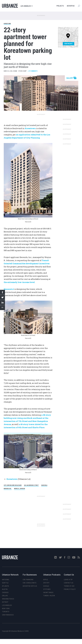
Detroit (5, 602)
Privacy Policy (70, 589)
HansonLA (44, 485)
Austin (5, 589)
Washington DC (8, 599)
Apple (46, 580)
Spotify (46, 583)
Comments (33, 71)
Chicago (5, 593)
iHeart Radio (48, 593)
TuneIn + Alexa (49, 596)
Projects (60, 6)
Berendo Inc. (8, 489)
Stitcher (47, 589)
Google (46, 586)
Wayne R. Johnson (20, 489)
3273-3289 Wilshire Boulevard (13, 485)
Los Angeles (27, 6)
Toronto (6, 612)
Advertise (71, 6)
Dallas (5, 596)
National (6, 580)
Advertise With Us (30, 586)
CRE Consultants (30, 583)
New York (6, 609)
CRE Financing (28, 580)
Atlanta (5, 586)
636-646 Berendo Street (31, 485)
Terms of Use (69, 586)
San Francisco (8, 615)
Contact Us (69, 583)
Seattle (5, 583)
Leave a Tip (68, 580)
